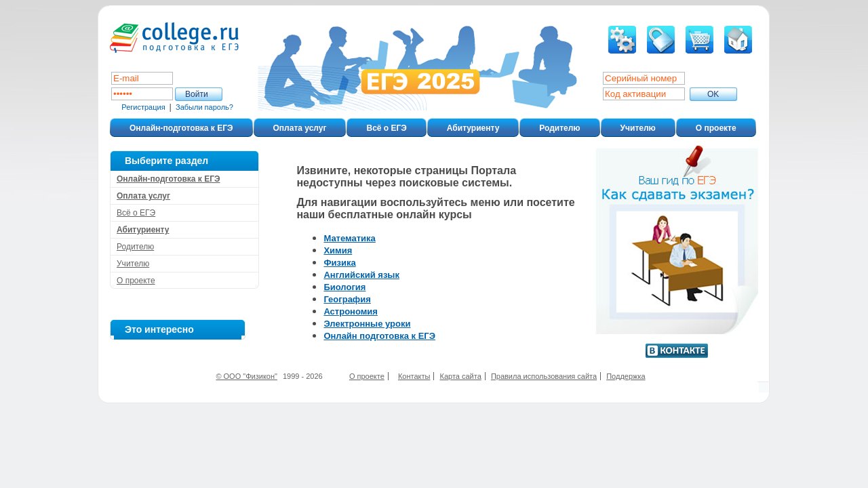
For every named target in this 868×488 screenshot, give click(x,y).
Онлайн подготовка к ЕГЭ (379, 336)
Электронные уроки (367, 324)
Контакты (414, 376)
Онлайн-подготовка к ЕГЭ (181, 128)
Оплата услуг (300, 128)
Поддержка (626, 376)
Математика (349, 238)
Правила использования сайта (544, 376)
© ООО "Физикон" (246, 376)
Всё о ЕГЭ (386, 128)
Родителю (559, 128)
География (347, 299)
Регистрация (143, 107)
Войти (197, 94)
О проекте (716, 128)
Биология (344, 287)
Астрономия (351, 311)
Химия (338, 250)
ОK (713, 94)
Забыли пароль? (204, 107)
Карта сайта (461, 376)
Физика (339, 263)
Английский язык (361, 275)
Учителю (638, 128)
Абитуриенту (473, 128)
